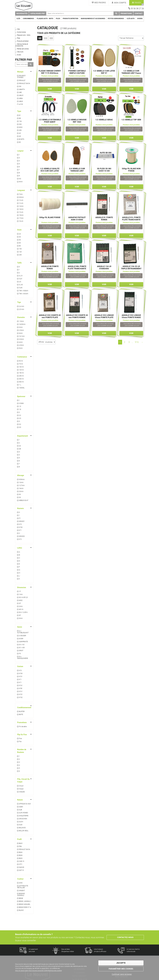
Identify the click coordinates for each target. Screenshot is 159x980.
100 (20, 249)
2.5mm (21, 330)
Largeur (20, 151)
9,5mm (21, 197)
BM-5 (21, 843)
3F (20, 615)
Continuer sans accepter (122, 974)
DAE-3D (22, 867)
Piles (58, 19)
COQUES (22, 792)
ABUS (21, 101)
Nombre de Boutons (22, 751)
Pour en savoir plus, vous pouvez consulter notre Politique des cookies (38, 971)
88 (20, 118)
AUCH (21, 822)
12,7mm (22, 485)
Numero (20, 508)
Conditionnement (24, 708)
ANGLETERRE (24, 816)
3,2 (20, 424)
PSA (20, 846)
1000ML (22, 388)
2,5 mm (22, 309)
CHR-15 (22, 861)
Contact (139, 13)
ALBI (20, 810)
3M (20, 86)
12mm (21, 206)
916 (137, 342)
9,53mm (22, 479)
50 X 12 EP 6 (23, 612)
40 (20, 237)
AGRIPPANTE (23, 642)
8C (20, 142)
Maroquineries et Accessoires (93, 19)
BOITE (21, 714)
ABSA (21, 98)
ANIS (21, 883)
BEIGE (21, 898)
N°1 (20, 530)
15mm (21, 215)
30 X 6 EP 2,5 (23, 597)
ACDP (21, 104)
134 (20, 121)
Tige (19, 302)
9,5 (20, 179)
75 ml (21, 364)
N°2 (20, 539)
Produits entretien (70, 19)
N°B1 (21, 688)
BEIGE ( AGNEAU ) (25, 901)
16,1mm (22, 336)
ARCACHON (23, 819)
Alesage (21, 475)
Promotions (126, 13)
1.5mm (21, 321)
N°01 (21, 676)
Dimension (22, 587)
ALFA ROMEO (23, 813)
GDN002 (22, 536)
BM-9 (21, 858)
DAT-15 (21, 870)
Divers (140, 19)
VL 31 (21, 276)
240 (20, 255)
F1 (20, 518)
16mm (21, 488)
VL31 (21, 279)
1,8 (20, 409)
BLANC (21, 910)
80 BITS (22, 139)
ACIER (21, 639)
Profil (19, 839)
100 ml (21, 367)
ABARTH (22, 89)
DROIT (21, 651)
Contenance (22, 357)
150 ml (21, 373)
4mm (21, 342)
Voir (50, 89)
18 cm (21, 221)
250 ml (21, 376)
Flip (20, 742)
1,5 (20, 406)
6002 (21, 127)
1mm (21, 594)
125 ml (21, 370)
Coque (21, 789)
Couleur (20, 879)
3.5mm (21, 339)
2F (20, 603)
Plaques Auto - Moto (45, 19)
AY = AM (22, 648)
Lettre (20, 548)
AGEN (21, 807)
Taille (19, 263)
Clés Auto (131, 19)
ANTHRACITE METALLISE (23, 887)
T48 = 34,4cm (24, 294)
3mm (21, 333)
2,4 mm (22, 306)
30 (20, 494)
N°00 (21, 527)
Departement (22, 436)
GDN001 (22, 521)
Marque (20, 72)
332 (20, 124)
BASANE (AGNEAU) (21, 894)
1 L (20, 385)
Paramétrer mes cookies (121, 969)
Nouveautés (22, 13)
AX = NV (22, 645)
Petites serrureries (116, 19)
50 (20, 240)
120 (20, 252)
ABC (20, 92)
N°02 (21, 697)
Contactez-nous (125, 937)
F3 (20, 654)
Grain (19, 230)
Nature (20, 800)
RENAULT (22, 80)
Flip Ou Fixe (22, 735)
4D (20, 136)
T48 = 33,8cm (24, 291)
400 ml (21, 379)
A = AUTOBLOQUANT (23, 632)
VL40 (21, 288)
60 (20, 243)
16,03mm (22, 324)
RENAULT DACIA (25, 83)
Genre (20, 627)
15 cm (21, 212)
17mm (21, 218)
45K (20, 130)
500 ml (21, 382)
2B (20, 449)
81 (20, 115)
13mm (21, 209)
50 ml (21, 361)
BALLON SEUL (24, 831)
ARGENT (22, 891)
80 (20, 246)
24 (20, 234)
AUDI (21, 825)
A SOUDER (23, 636)
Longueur (21, 190)
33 (20, 497)
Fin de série (23, 727)
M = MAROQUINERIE (23, 657)
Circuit (21, 786)
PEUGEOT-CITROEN (21, 77)
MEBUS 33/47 (24, 500)
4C (20, 133)
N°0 (20, 524)
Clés (18, 19)
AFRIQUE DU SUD (25, 804)
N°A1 (21, 685)
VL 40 (21, 285)
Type (19, 111)
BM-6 (21, 852)
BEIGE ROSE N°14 (25, 907)
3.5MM (21, 403)
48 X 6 (21, 609)
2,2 (20, 415)
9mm (21, 182)
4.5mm (21, 345)
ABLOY (21, 95)
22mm (21, 491)
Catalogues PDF (38, 13)
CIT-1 (21, 864)
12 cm (21, 203)
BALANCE (22, 828)
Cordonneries (28, 19)
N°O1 (21, 694)
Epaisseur (21, 396)
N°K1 (21, 691)
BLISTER (22, 711)
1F (20, 591)
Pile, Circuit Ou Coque (23, 780)
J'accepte (121, 963)
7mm (21, 194)
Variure (20, 666)
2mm (21, 327)
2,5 (20, 282)
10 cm (21, 200)
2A (20, 446)
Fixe (20, 739)
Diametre (21, 317)
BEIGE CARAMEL (25, 904)
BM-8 (21, 855)
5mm (21, 348)
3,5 (20, 427)
